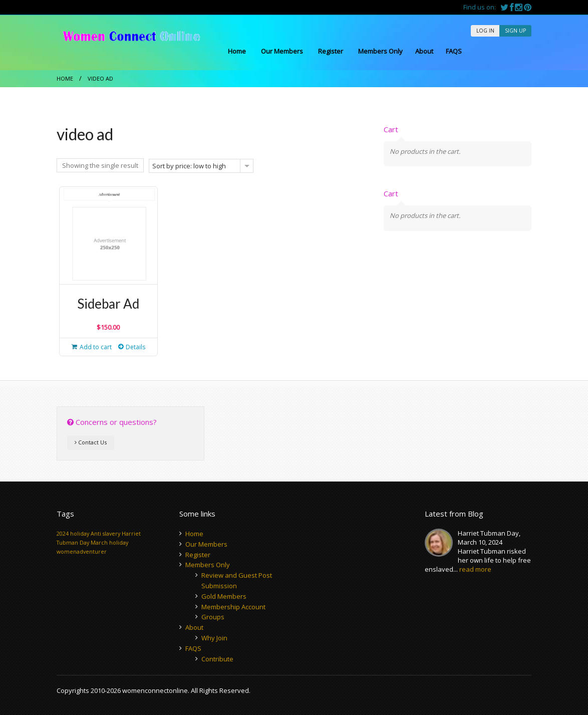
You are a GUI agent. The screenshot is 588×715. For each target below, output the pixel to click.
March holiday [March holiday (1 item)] (109, 543)
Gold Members (224, 596)
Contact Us (91, 442)
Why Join (214, 638)
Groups (213, 617)
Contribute (217, 659)
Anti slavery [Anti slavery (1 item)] (105, 534)
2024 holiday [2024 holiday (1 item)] (73, 534)
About (424, 51)
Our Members (282, 51)
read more (475, 569)
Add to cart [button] (96, 347)
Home (237, 51)
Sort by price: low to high (189, 166)
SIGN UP (515, 31)
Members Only (380, 51)
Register (331, 51)
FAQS (454, 51)
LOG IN (485, 31)
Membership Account (233, 607)
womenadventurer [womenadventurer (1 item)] (82, 552)
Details (135, 347)
